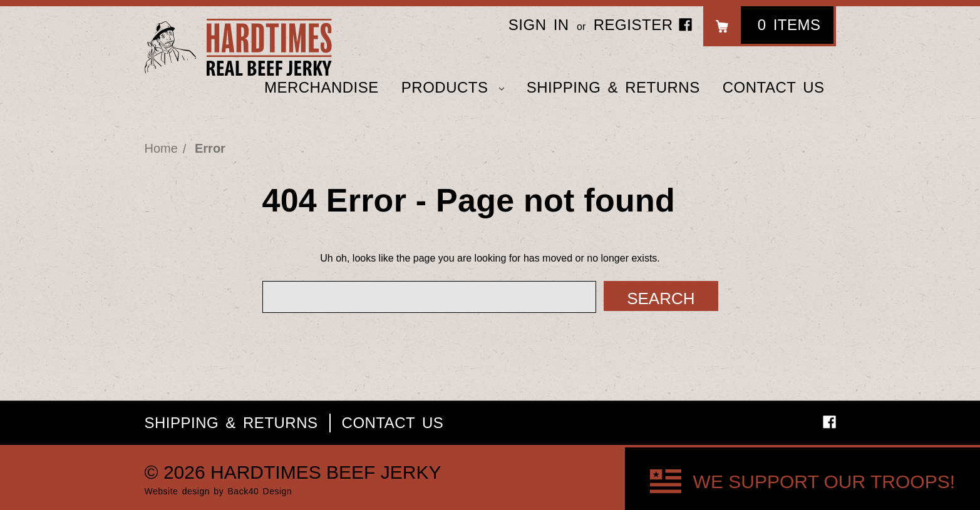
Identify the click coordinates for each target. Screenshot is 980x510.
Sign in (539, 25)
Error (210, 148)
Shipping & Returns (613, 87)
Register (633, 25)
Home (161, 148)
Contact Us (774, 87)
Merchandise (322, 87)
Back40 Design (260, 491)
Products (453, 87)
